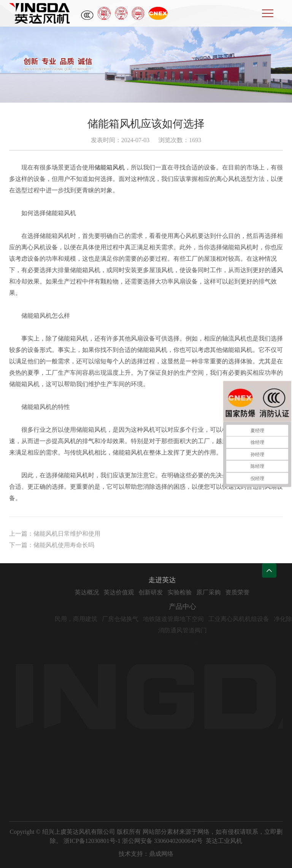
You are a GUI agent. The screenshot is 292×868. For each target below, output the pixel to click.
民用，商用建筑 (90, 619)
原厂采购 (221, 592)
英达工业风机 (224, 841)
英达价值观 (131, 592)
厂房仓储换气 (135, 619)
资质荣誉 (250, 592)
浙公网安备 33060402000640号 (162, 841)
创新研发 (163, 592)
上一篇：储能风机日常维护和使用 (55, 536)
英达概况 (99, 592)
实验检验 (192, 592)
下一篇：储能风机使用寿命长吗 (52, 547)
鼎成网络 (161, 854)
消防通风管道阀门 (197, 630)
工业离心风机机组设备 (253, 619)
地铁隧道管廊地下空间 (188, 619)
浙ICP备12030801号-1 (92, 841)
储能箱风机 (109, 167)
